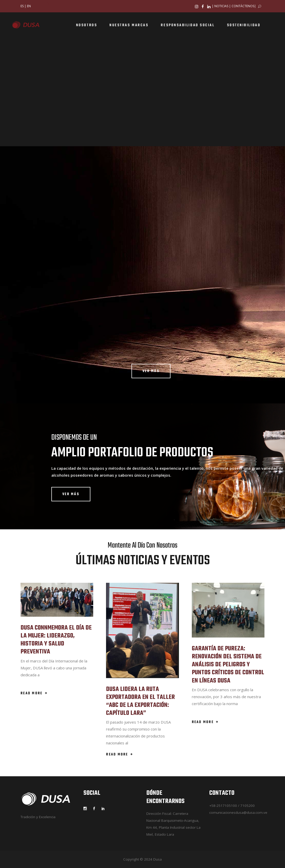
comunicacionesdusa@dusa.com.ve (238, 812)
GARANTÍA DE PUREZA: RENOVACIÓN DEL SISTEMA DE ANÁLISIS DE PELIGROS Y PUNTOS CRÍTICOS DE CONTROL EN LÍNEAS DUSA (228, 665)
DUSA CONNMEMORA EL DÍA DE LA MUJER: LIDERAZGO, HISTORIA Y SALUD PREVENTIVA (56, 640)
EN (29, 6)
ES (22, 6)
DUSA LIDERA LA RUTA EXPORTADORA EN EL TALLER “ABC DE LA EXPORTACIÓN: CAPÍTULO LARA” (140, 701)
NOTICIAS (221, 6)
